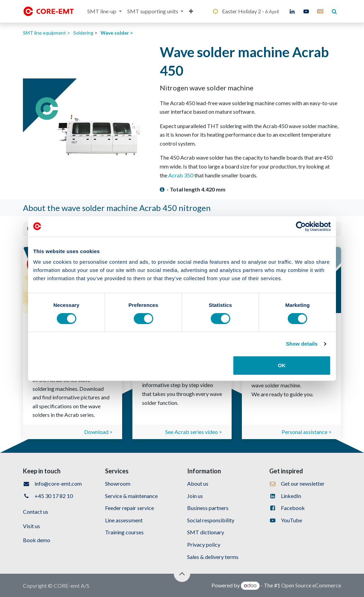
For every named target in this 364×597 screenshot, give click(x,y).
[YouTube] (306, 11)
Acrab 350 (181, 175)
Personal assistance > (307, 432)
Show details (302, 344)
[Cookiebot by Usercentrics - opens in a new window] (301, 226)
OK (282, 365)
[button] (182, 574)
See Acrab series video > (194, 432)
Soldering (83, 33)
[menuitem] (104, 11)
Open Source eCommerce (311, 585)
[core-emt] (320, 11)
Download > (98, 432)
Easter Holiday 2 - (245, 11)
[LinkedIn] (292, 11)
